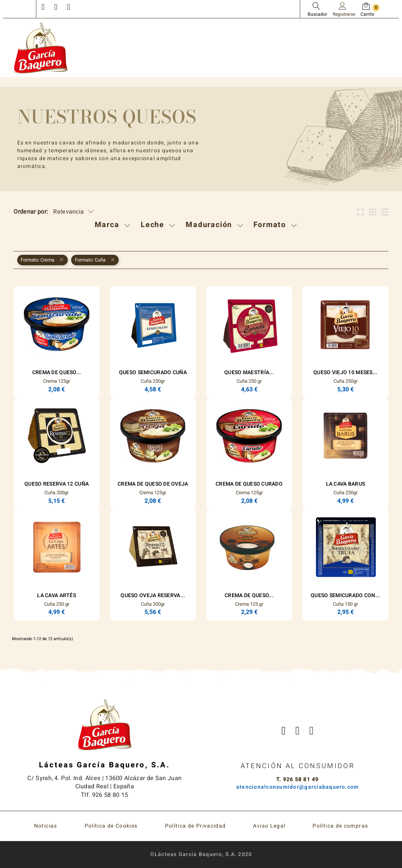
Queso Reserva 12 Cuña (57, 484)
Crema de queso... (249, 595)
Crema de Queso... (57, 372)
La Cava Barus (346, 484)
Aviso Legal (269, 826)
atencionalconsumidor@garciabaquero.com (298, 787)
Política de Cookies (111, 826)
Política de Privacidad (196, 826)
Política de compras (340, 826)
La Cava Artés (57, 595)
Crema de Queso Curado (249, 484)
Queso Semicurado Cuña (153, 372)
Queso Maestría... (249, 372)
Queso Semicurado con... (345, 595)
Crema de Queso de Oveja (153, 484)
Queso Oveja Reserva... (153, 595)
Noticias (46, 826)
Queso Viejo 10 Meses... (345, 372)
